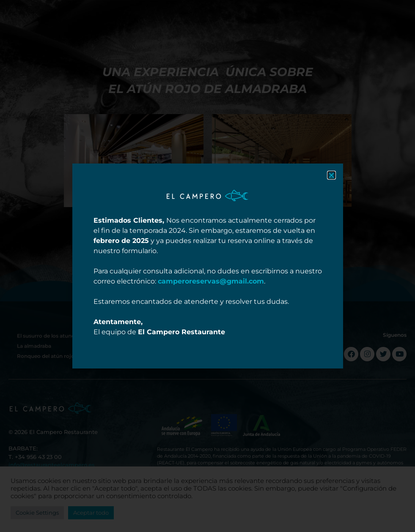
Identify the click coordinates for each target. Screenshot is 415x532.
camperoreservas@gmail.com (211, 281)
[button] (331, 175)
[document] (207, 266)
